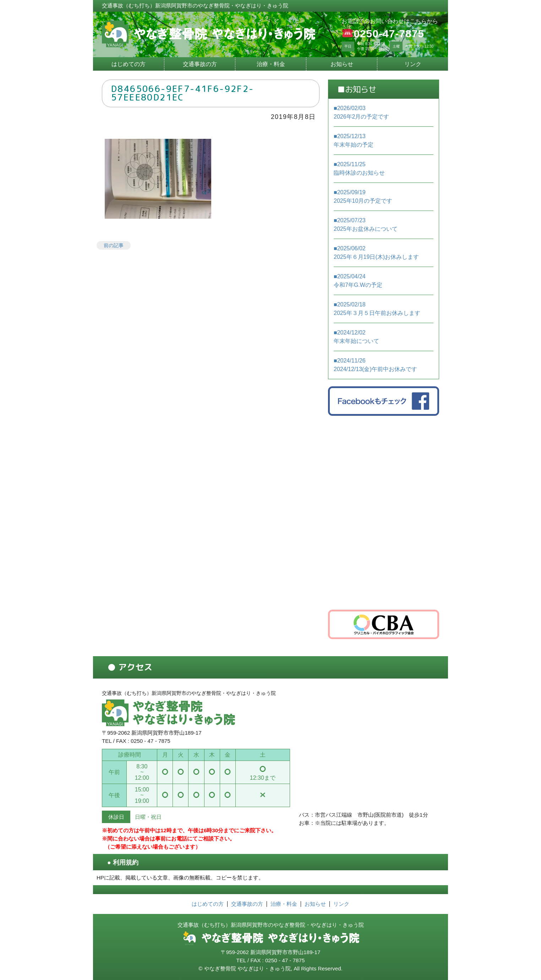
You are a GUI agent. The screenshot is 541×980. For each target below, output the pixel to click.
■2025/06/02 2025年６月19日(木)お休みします (376, 253)
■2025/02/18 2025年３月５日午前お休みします (377, 309)
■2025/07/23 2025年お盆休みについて (366, 225)
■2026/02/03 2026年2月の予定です (362, 112)
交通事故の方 (200, 64)
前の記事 (114, 245)
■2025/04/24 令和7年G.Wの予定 (358, 281)
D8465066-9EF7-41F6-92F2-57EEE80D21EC (183, 93)
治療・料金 (271, 64)
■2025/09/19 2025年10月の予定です (363, 197)
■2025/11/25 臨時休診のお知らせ (359, 168)
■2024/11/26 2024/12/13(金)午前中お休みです (375, 365)
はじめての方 (129, 64)
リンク (413, 64)
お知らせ (342, 64)
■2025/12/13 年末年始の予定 (354, 140)
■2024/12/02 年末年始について (356, 337)
